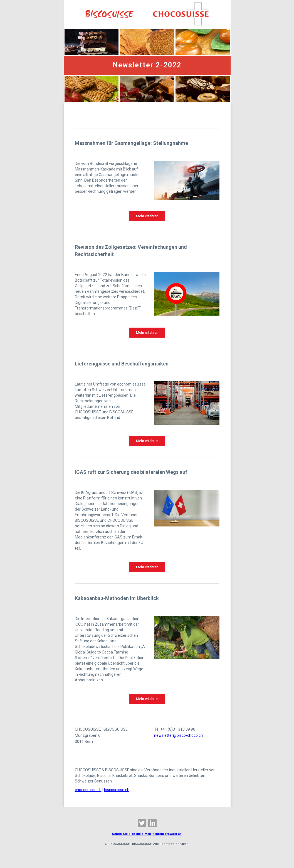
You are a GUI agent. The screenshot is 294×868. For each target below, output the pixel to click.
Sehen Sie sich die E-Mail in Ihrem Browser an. (147, 834)
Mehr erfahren (147, 216)
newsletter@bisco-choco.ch (178, 735)
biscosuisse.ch (117, 790)
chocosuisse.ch (88, 790)
